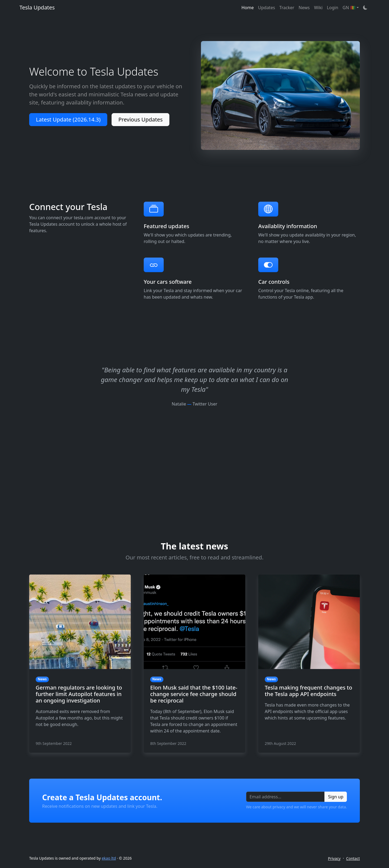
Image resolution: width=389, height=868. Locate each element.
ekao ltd (109, 858)
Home (248, 8)
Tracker (287, 8)
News (304, 8)
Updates (266, 8)
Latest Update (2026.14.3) (68, 119)
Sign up (336, 797)
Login (333, 8)
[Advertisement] (194, 445)
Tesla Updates (37, 7)
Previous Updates (140, 119)
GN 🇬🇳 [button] (349, 8)
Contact (353, 858)
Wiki (318, 8)
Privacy (334, 858)
